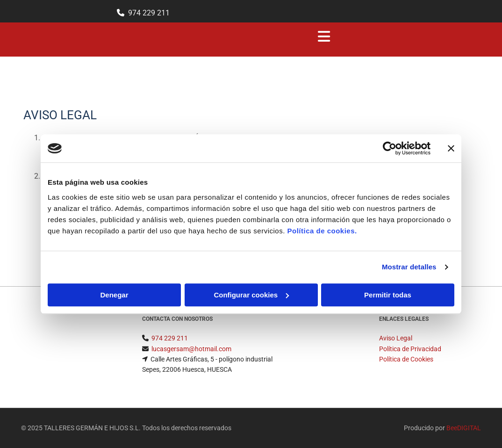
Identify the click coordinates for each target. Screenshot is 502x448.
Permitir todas (388, 295)
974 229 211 (149, 13)
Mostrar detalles (409, 267)
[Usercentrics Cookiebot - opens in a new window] (390, 148)
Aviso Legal (396, 338)
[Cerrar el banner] (451, 148)
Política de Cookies (406, 359)
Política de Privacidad (410, 349)
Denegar (114, 295)
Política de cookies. (322, 231)
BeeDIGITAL (464, 428)
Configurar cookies (251, 295)
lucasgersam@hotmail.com (191, 349)
